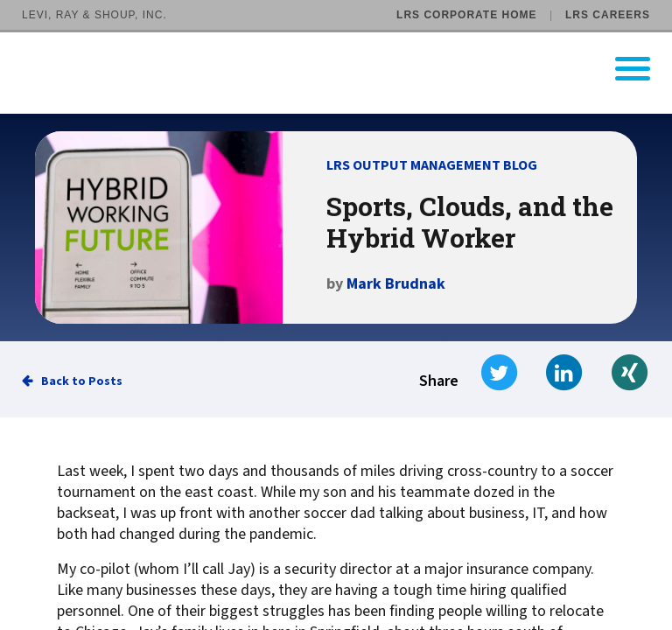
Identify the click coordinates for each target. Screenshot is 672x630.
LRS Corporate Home (466, 15)
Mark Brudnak (396, 284)
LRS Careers (608, 15)
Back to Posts (82, 381)
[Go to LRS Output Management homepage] (347, 69)
